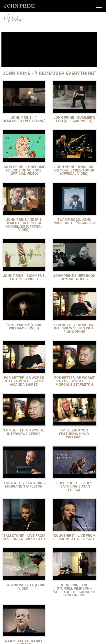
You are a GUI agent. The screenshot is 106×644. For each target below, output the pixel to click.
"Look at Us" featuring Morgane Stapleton (24, 485)
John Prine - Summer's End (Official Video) (74, 119)
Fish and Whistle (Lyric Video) (24, 587)
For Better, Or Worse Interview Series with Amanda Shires (24, 381)
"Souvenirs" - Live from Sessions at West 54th (74, 537)
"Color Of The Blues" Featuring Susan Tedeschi (74, 486)
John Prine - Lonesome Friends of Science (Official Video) (24, 170)
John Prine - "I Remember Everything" (24, 119)
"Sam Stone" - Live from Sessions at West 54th (24, 537)
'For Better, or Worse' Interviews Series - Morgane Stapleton (74, 381)
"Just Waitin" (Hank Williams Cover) (24, 327)
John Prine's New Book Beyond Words (74, 277)
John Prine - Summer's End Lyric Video (24, 277)
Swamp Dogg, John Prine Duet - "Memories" (74, 221)
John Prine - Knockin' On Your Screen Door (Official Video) (74, 170)
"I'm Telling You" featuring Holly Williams (74, 434)
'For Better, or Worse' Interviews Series (24, 432)
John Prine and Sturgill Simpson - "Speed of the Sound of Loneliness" (74, 590)
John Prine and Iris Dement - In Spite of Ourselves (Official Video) (24, 225)
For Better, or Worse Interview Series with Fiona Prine (74, 328)
